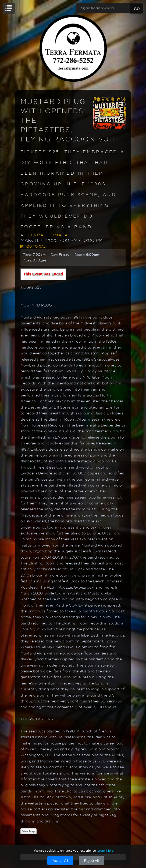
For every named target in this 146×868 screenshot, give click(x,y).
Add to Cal (33, 246)
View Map (29, 831)
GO (137, 9)
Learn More (105, 850)
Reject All (91, 861)
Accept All (60, 861)
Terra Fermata (48, 235)
